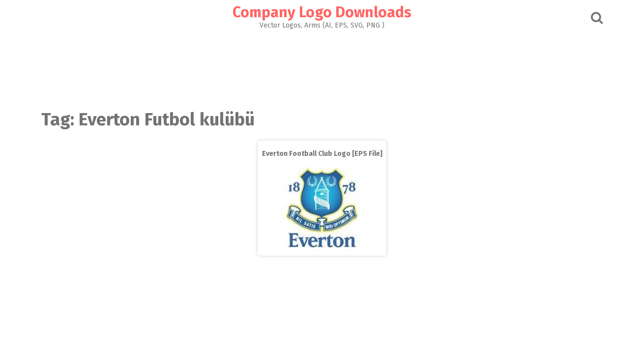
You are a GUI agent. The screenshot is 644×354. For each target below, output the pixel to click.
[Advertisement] (322, 67)
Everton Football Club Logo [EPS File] (322, 154)
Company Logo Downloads (322, 12)
